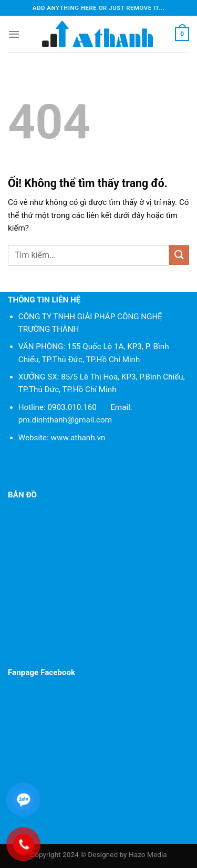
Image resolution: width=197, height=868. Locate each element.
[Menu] (14, 34)
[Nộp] (179, 255)
